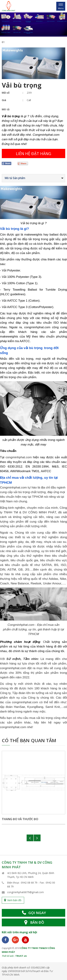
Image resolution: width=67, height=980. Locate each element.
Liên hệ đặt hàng (34, 153)
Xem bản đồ (14, 900)
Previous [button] (30, 838)
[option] (33, 25)
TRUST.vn (21, 956)
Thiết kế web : (8, 956)
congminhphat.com (19, 457)
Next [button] (37, 838)
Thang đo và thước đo (20, 819)
